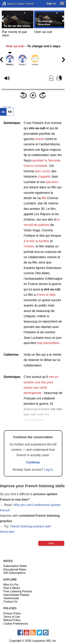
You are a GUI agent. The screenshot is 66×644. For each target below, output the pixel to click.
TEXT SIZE (7, 107)
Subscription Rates (15, 566)
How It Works (12, 588)
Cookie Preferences (16, 624)
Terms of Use (12, 617)
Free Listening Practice (18, 591)
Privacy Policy (12, 613)
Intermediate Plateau (16, 595)
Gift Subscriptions (14, 573)
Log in (48, 470)
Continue (33, 462)
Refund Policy (12, 620)
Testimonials (11, 598)
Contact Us (10, 602)
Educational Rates (15, 569)
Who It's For (11, 585)
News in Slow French (9, 4)
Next (51, 543)
